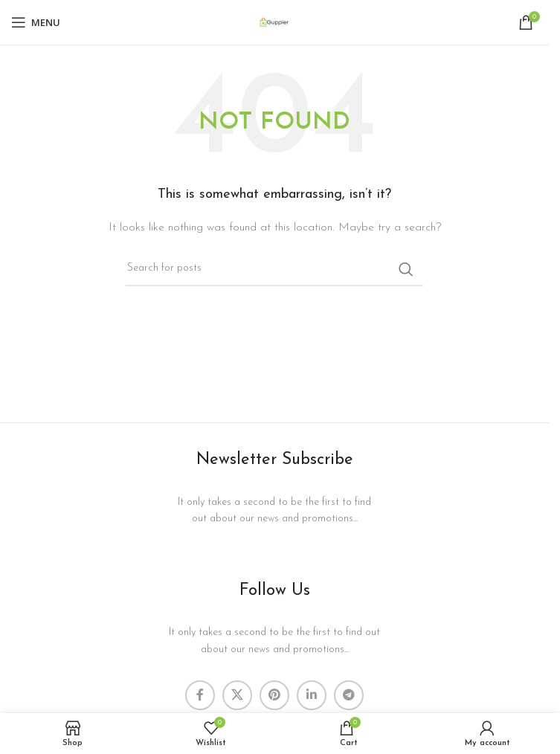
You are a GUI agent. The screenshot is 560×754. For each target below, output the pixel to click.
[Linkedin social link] (312, 695)
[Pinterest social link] (274, 695)
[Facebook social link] (200, 695)
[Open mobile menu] (36, 22)
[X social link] (237, 695)
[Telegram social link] (349, 695)
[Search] (274, 269)
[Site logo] (274, 22)
